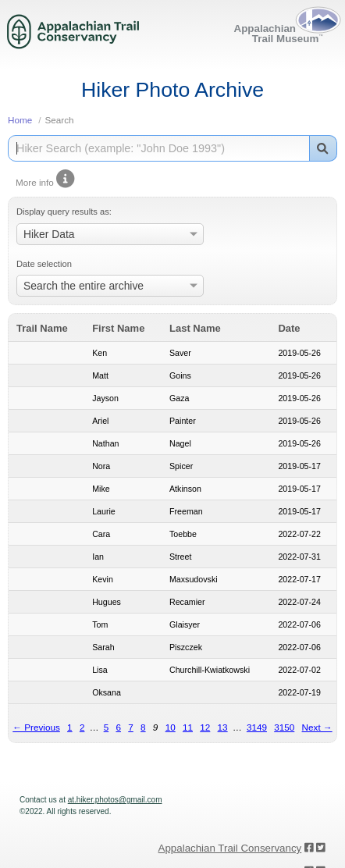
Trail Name (42, 328)
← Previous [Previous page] (36, 727)
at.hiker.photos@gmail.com (115, 800)
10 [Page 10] (171, 727)
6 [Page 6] (118, 727)
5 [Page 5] (107, 727)
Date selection (44, 264)
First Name (118, 328)
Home (20, 120)
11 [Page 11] (188, 727)
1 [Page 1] (70, 727)
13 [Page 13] (223, 727)
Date (289, 328)
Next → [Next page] (317, 727)
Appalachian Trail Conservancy (230, 848)
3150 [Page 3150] (284, 727)
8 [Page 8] (143, 727)
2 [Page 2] (82, 727)
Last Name (195, 328)
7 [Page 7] (131, 727)
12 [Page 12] (205, 727)
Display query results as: (64, 212)
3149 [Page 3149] (257, 727)
